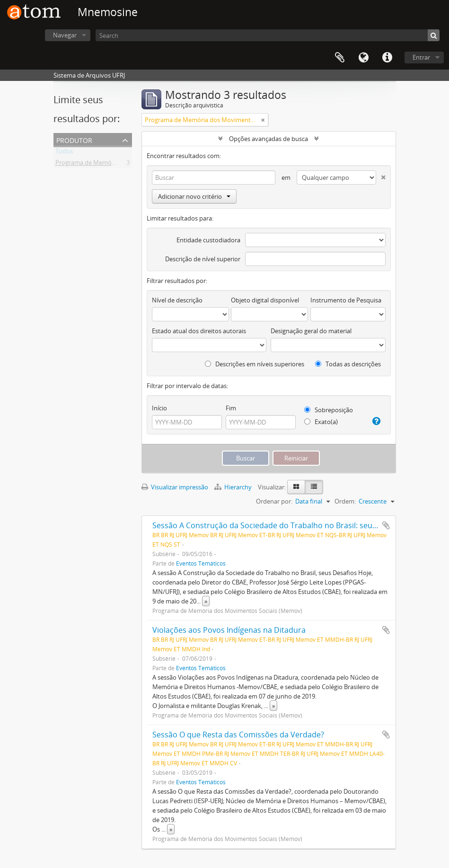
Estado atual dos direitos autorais (199, 331)
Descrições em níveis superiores (255, 364)
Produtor (74, 139)
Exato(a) (321, 422)
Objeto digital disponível (265, 300)
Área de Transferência (340, 58)
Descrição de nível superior (203, 259)
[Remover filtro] (263, 120)
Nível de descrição (177, 300)
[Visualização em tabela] (314, 487)
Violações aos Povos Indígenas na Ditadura (229, 630)
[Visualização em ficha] (296, 487)
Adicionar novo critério (194, 196)
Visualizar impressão (175, 487)
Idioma (363, 58)
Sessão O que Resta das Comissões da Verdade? (238, 735)
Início (159, 408)
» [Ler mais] (206, 601)
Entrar (421, 57)
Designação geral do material (311, 331)
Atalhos (387, 58)
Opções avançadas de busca (269, 139)
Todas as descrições (348, 364)
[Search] (268, 35)
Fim (231, 408)
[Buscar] (434, 35)
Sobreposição (329, 410)
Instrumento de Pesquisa (346, 300)
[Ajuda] (376, 421)
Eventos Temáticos (201, 563)
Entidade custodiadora (208, 240)
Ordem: (345, 501)
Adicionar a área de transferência (386, 525)
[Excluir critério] (381, 175)
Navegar (65, 35)
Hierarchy (234, 487)
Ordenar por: (274, 501)
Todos (64, 153)
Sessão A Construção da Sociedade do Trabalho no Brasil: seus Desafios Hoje (290, 525)
